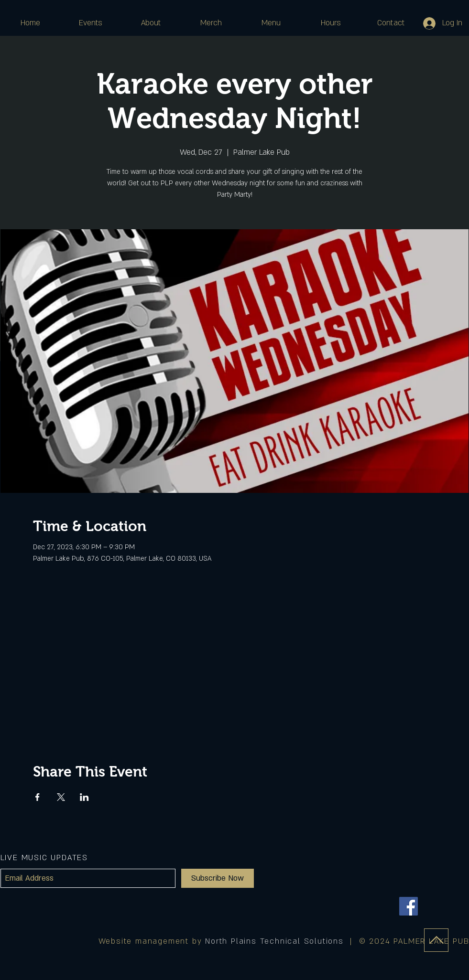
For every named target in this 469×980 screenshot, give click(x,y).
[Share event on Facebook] (38, 797)
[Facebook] (409, 906)
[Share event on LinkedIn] (84, 797)
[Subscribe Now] (218, 878)
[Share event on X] (61, 797)
